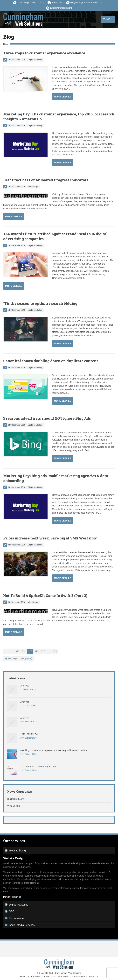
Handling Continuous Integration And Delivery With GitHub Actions (54, 750)
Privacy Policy (78, 977)
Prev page (12, 658)
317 (43, 651)
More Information (11, 897)
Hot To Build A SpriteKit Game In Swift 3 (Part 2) (45, 596)
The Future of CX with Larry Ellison (38, 767)
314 (24, 651)
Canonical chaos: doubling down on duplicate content (51, 361)
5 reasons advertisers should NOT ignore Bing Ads (47, 418)
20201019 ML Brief (30, 734)
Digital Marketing (35, 60)
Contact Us (93, 977)
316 (36, 651)
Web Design (33, 187)
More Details (63, 97)
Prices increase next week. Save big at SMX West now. (50, 538)
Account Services (60, 977)
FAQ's (46, 977)
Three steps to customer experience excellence (44, 53)
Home (6, 44)
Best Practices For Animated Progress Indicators (46, 180)
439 (55, 651)
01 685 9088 (57, 3)
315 (30, 651)
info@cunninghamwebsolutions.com (86, 3)
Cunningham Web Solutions (68, 973)
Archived (25, 686)
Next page (25, 658)
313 (17, 651)
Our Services (35, 977)
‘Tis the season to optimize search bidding (40, 303)
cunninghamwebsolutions (61, 8)
